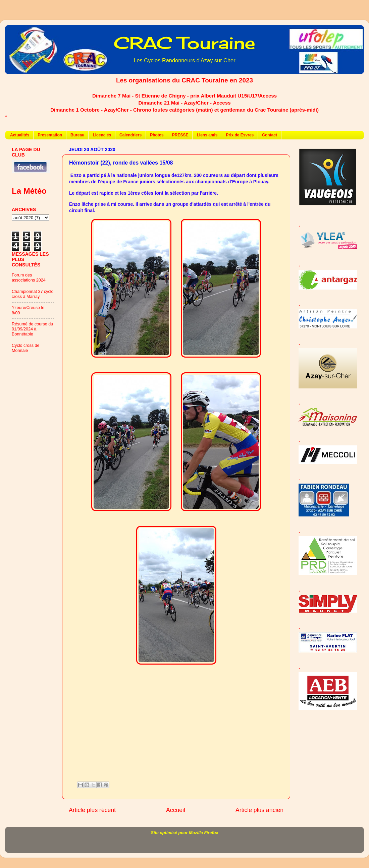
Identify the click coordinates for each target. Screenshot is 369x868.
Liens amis (207, 135)
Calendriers (130, 135)
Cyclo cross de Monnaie (26, 348)
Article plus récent (92, 810)
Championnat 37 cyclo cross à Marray (33, 294)
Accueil (176, 810)
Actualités (20, 135)
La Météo (29, 191)
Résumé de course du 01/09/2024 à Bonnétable (32, 329)
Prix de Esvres (240, 135)
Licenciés (102, 135)
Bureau (77, 135)
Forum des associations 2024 (29, 278)
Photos (157, 135)
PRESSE (180, 135)
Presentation (50, 135)
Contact (270, 135)
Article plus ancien (259, 810)
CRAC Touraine (184, 43)
